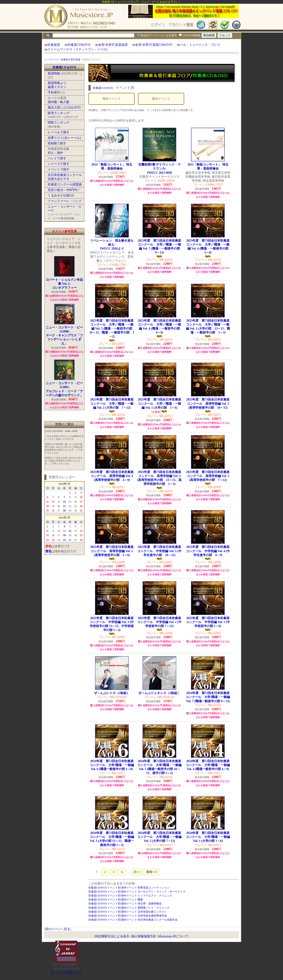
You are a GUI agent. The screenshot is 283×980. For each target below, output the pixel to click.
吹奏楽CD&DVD (79, 45)
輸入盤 (65, 102)
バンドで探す (57, 158)
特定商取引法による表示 (112, 936)
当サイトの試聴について (66, 973)
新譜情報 (54, 73)
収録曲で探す (57, 143)
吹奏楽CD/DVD (103, 88)
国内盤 (52, 102)
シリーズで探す (59, 164)
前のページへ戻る (58, 929)
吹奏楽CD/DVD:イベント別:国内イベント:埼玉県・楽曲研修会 (125, 904)
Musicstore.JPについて (173, 936)
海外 (60, 153)
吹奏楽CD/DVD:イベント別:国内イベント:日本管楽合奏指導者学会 (128, 916)
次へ (137, 872)
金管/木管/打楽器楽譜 (113, 45)
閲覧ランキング (59, 123)
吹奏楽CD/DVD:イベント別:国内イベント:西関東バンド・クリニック (129, 908)
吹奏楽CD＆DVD (64, 67)
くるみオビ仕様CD (61, 195)
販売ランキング (59, 113)
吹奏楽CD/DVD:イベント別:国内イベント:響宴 (116, 900)
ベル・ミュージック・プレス (200, 45)
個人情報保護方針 (144, 936)
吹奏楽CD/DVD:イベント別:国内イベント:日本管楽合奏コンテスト (128, 912)
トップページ (52, 59)
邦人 (51, 153)
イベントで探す (59, 169)
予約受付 (54, 92)
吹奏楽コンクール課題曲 (65, 184)
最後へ (151, 872)
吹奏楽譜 (54, 45)
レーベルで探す (59, 132)
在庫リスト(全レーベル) (64, 138)
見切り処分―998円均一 (64, 190)
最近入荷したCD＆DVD (64, 108)
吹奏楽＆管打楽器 (71, 59)
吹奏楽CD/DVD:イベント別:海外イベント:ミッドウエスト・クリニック (130, 896)
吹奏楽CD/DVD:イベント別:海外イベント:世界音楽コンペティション (129, 888)
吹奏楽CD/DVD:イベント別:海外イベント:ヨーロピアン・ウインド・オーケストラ (137, 892)
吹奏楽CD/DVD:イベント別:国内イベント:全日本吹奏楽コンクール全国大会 (133, 920)
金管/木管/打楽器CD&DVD (154, 45)
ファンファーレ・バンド (65, 201)
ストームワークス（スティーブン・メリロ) (77, 49)
